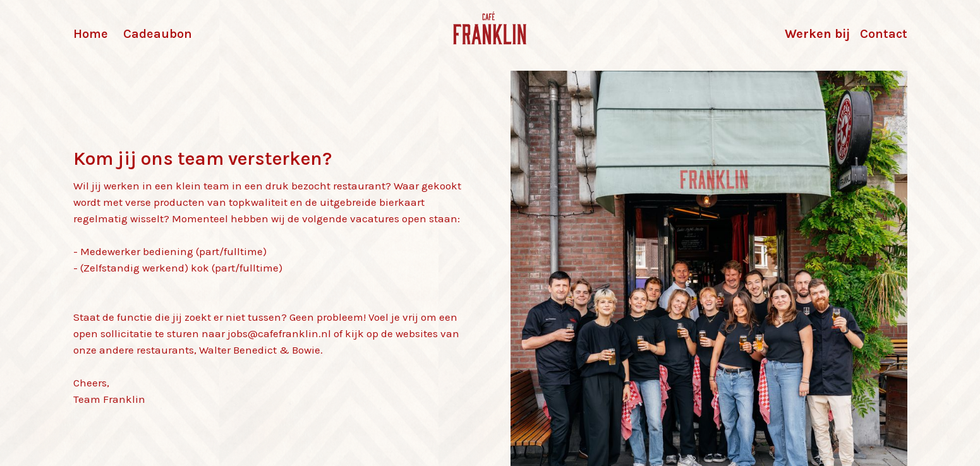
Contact (884, 34)
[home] (490, 30)
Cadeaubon (158, 34)
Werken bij (817, 34)
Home (91, 34)
